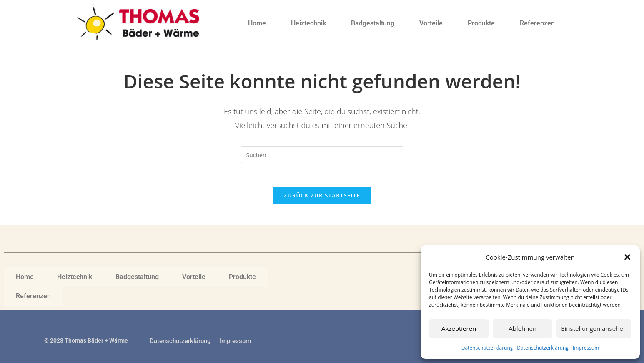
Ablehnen (522, 328)
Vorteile (431, 23)
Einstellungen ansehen (594, 328)
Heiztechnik (308, 23)
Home (257, 23)
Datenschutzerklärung (487, 348)
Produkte (481, 23)
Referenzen (537, 23)
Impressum (586, 348)
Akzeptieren (459, 328)
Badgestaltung (373, 23)
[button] (627, 257)
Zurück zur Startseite (322, 197)
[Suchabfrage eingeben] (322, 155)
